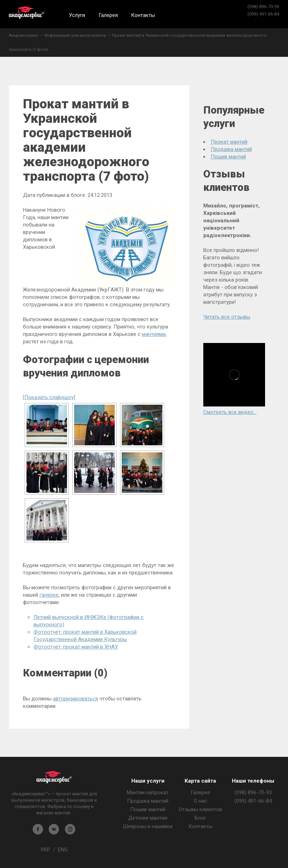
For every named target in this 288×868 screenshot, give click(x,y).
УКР (45, 850)
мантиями (154, 334)
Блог (200, 818)
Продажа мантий (231, 149)
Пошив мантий (228, 157)
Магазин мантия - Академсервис (54, 777)
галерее (49, 595)
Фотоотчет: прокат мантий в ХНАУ (76, 647)
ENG (63, 850)
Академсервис (26, 13)
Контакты (143, 15)
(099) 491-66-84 (263, 14)
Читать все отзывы (227, 317)
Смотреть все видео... (230, 412)
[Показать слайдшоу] (49, 397)
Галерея (108, 15)
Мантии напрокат (148, 792)
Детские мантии (148, 818)
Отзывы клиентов (200, 809)
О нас (200, 801)
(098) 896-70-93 (263, 7)
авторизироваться (76, 699)
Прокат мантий (229, 142)
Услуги (77, 15)
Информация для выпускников (75, 35)
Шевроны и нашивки (148, 826)
